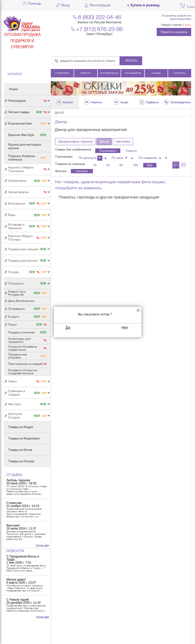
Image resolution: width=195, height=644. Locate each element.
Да (68, 328)
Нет (125, 328)
